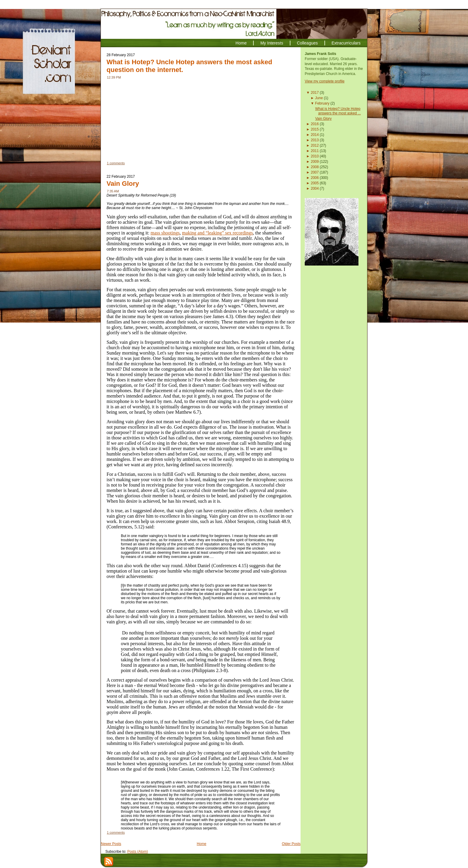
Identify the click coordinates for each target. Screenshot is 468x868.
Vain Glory (123, 184)
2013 (315, 140)
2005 (315, 183)
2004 (315, 188)
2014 (315, 135)
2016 (315, 124)
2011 (315, 151)
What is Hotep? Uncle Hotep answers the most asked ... (338, 111)
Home (201, 844)
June (319, 98)
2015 (315, 129)
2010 (315, 156)
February (322, 103)
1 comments (116, 163)
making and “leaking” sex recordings (217, 233)
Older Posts (291, 844)
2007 (315, 172)
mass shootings (165, 233)
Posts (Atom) (137, 852)
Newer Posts (111, 844)
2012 (315, 145)
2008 (315, 167)
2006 (315, 178)
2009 (315, 162)
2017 (315, 93)
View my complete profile (325, 81)
